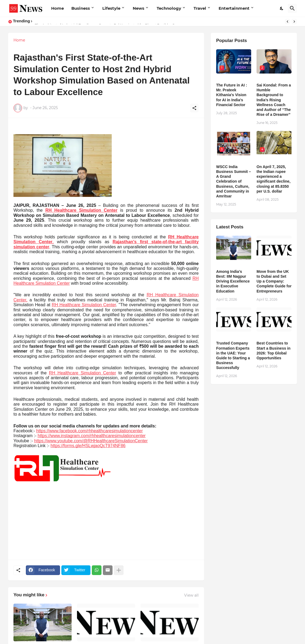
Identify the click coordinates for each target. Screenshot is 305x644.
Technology (169, 8)
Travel (200, 8)
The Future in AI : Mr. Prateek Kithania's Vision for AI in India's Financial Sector (232, 95)
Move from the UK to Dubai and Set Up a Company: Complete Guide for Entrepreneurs (274, 281)
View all (191, 595)
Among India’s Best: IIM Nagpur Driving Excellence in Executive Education (233, 281)
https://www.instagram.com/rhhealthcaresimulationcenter (92, 436)
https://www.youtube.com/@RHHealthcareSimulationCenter (91, 441)
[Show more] (119, 570)
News (139, 8)
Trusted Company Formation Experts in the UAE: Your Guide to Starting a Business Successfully (233, 355)
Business (81, 8)
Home (57, 8)
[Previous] (288, 22)
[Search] (292, 8)
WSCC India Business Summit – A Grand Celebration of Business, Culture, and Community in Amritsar (234, 181)
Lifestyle (111, 8)
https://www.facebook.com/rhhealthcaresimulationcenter (90, 431)
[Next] (294, 22)
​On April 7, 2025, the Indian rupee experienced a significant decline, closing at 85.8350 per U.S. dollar (274, 179)
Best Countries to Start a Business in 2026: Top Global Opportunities (274, 351)
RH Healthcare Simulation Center (82, 210)
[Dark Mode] (282, 8)
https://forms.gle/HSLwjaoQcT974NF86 (88, 446)
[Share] (194, 108)
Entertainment (234, 8)
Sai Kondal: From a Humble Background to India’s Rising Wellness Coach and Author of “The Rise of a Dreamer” (274, 100)
